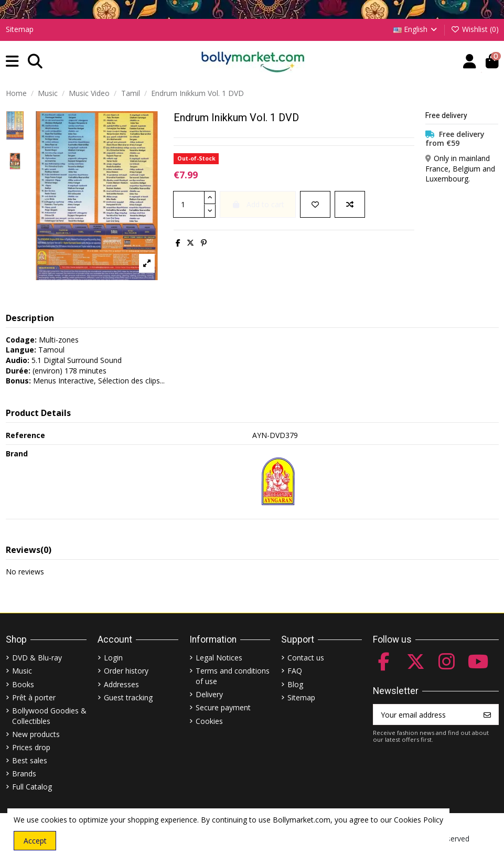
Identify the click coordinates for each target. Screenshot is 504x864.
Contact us (306, 658)
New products (36, 734)
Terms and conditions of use (233, 676)
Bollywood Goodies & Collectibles (49, 716)
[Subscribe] (487, 714)
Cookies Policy (419, 820)
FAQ (295, 671)
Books (23, 684)
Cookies (209, 721)
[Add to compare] (350, 204)
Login (113, 658)
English (416, 29)
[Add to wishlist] (315, 204)
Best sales (30, 760)
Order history (126, 671)
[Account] (470, 62)
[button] (12, 62)
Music (22, 671)
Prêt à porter (34, 697)
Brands (24, 774)
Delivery (209, 694)
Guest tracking (128, 697)
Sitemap (20, 29)
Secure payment (223, 707)
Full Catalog (32, 787)
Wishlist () (475, 29)
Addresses (121, 684)
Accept (35, 841)
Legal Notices (219, 658)
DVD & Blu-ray (37, 658)
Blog (295, 684)
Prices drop (31, 747)
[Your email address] (425, 714)
